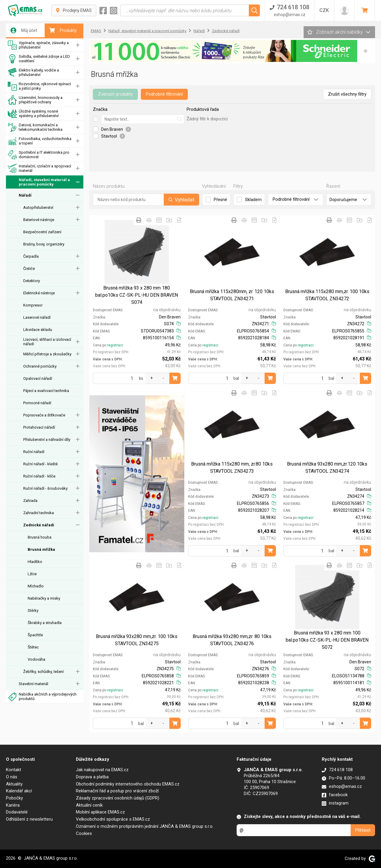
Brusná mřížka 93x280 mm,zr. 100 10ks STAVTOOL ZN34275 (137, 640)
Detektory (32, 281)
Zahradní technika (39, 513)
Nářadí (25, 195)
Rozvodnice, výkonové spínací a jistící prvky (39, 86)
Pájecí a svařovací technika (46, 391)
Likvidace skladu (38, 330)
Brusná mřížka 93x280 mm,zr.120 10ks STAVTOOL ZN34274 (327, 468)
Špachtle (35, 635)
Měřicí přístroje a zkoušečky (47, 354)
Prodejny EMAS (74, 10)
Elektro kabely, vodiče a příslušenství (33, 73)
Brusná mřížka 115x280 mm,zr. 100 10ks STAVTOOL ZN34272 (327, 295)
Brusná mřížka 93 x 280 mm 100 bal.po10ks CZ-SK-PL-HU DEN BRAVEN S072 (327, 640)
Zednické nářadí (39, 525)
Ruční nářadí (34, 452)
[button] (366, 51)
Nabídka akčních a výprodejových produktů (42, 697)
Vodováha (36, 659)
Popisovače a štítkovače (44, 415)
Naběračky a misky (44, 598)
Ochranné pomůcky (40, 366)
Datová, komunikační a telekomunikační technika (35, 127)
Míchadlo (36, 586)
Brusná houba (40, 537)
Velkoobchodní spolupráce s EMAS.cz (113, 819)
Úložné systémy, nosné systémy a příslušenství (33, 114)
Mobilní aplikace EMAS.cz (100, 812)
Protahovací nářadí (39, 427)
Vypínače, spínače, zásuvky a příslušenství (38, 45)
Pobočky (14, 798)
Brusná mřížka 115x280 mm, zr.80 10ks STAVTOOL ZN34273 (232, 468)
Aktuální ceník (89, 805)
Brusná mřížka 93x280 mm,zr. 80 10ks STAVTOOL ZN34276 (232, 640)
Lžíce (32, 574)
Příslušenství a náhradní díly (47, 440)
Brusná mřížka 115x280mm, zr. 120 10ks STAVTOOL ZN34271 (232, 295)
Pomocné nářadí (37, 403)
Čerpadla (31, 256)
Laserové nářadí (37, 317)
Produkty (63, 30)
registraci (115, 345)
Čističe (29, 269)
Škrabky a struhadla (45, 623)
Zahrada (30, 501)
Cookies (84, 833)
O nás (12, 777)
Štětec (33, 647)
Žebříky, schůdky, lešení (43, 672)
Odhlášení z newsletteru (29, 819)
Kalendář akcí (19, 791)
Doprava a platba (92, 777)
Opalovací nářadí (38, 378)
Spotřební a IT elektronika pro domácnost (39, 155)
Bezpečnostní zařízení (42, 232)
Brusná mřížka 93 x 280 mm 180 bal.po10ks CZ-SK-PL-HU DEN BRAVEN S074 (137, 295)
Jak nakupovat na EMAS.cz (102, 770)
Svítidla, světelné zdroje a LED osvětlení (39, 59)
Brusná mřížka (41, 549)
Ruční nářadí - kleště (40, 464)
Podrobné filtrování (164, 94)
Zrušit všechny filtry (347, 94)
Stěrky (33, 610)
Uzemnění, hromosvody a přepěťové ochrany (35, 100)
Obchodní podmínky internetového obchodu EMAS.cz (128, 784)
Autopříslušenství (38, 207)
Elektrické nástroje (39, 293)
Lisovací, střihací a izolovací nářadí (47, 342)
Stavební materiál (33, 684)
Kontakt (14, 770)
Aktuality (14, 784)
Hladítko (35, 562)
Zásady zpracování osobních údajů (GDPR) (118, 798)
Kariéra (13, 805)
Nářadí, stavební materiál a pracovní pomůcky (39, 182)
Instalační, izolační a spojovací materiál (39, 168)
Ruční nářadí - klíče (39, 476)
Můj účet (24, 30)
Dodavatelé (17, 812)
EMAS (96, 31)
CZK (324, 10)
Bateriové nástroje (39, 220)
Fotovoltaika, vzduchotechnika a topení (40, 141)
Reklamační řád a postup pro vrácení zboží (117, 791)
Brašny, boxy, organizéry (44, 244)
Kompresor (33, 305)
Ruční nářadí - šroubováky (45, 488)
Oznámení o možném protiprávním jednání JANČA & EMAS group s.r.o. (145, 826)
